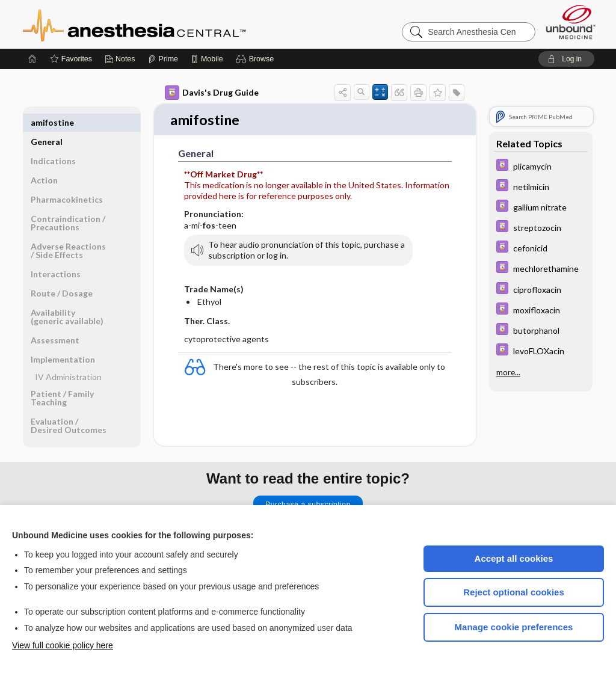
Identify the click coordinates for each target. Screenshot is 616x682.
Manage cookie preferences (514, 627)
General (47, 122)
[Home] (32, 59)
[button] (257, 59)
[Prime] (163, 59)
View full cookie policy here (63, 645)
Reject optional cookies (514, 592)
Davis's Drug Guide (212, 93)
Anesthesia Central (172, 24)
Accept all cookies (514, 558)
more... (508, 372)
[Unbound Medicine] (571, 22)
